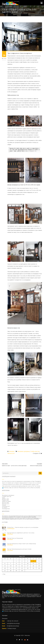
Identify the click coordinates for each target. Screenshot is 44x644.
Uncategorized (6, 506)
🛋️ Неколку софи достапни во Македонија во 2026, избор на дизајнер (21, 488)
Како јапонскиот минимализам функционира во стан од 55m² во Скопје (21, 486)
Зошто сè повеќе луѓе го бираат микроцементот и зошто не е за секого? (21, 483)
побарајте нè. (33, 151)
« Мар (4, 574)
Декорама (12, 451)
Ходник (4, 505)
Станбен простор (35, 451)
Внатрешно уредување (24, 451)
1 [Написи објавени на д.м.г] (16, 561)
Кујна (3, 498)
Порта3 (19, 443)
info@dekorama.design (13, 626)
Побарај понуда (12, 628)
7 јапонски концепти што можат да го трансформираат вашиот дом (20, 484)
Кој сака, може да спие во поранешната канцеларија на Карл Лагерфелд (21, 481)
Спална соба (5, 500)
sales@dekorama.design (13, 623)
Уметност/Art (11, 453)
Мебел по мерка (6, 501)
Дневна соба (5, 499)
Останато (5, 507)
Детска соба (5, 503)
